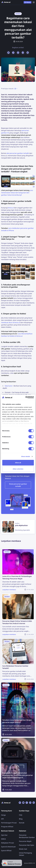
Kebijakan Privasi (8, 843)
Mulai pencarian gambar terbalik (18, 485)
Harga (3, 815)
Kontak (22, 823)
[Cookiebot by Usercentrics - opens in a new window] (26, 397)
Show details (26, 456)
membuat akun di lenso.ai (11, 322)
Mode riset (23, 849)
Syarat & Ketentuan (8, 847)
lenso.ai (11, 208)
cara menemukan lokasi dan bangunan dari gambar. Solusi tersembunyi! (17, 193)
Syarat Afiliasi (6, 851)
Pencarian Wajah (25, 841)
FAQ (21, 815)
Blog (21, 819)
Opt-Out (4, 835)
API (2, 819)
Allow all (18, 463)
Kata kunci (9, 386)
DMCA (3, 839)
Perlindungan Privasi (9, 823)
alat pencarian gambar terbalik (18, 153)
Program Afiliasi (7, 827)
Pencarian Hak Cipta (26, 845)
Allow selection (18, 469)
